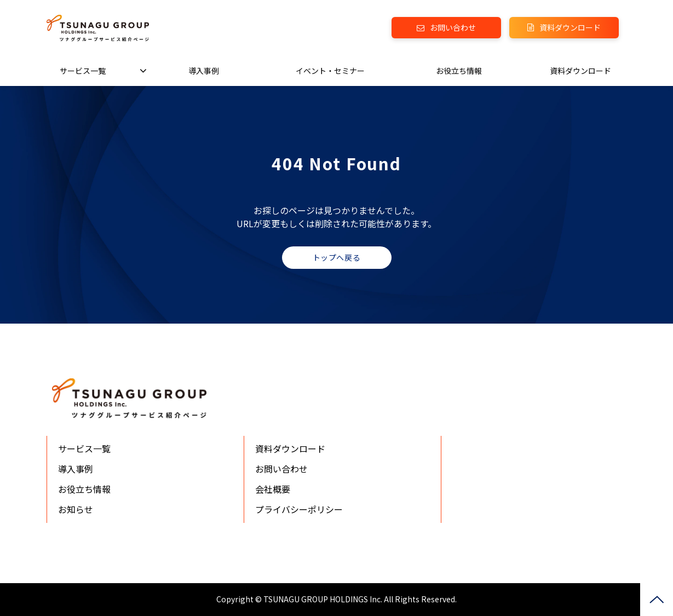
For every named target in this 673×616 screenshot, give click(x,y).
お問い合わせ (453, 27)
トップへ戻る (336, 257)
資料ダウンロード (570, 27)
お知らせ (76, 509)
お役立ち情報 (459, 71)
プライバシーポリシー (299, 509)
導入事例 (204, 71)
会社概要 (273, 489)
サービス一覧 (83, 71)
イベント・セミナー (330, 71)
